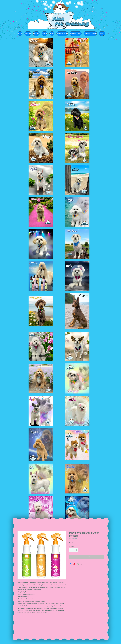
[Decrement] (71, 550)
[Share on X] (82, 564)
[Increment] (77, 550)
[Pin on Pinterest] (74, 564)
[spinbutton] (74, 550)
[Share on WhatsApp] (78, 564)
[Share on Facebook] (71, 564)
